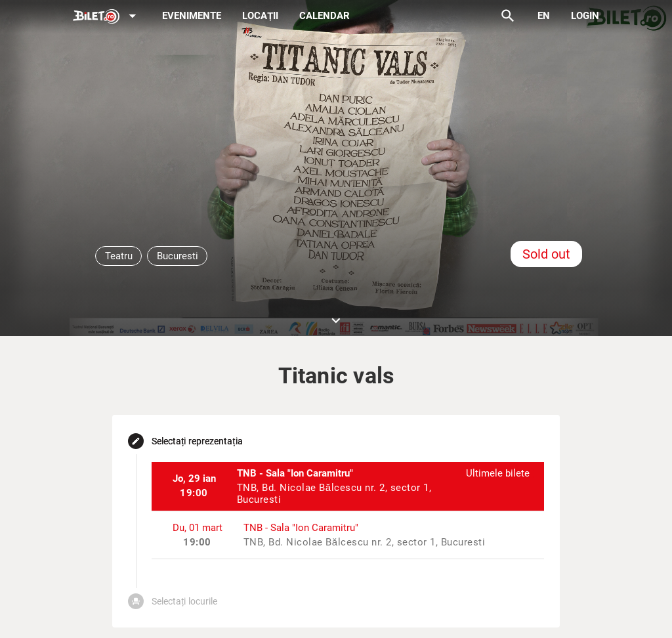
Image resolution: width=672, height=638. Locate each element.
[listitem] (348, 486)
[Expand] (107, 17)
